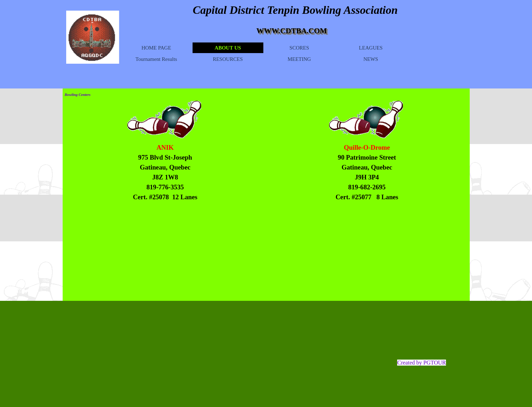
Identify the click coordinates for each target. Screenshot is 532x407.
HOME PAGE (156, 48)
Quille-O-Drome (367, 147)
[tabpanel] (165, 172)
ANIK (165, 147)
